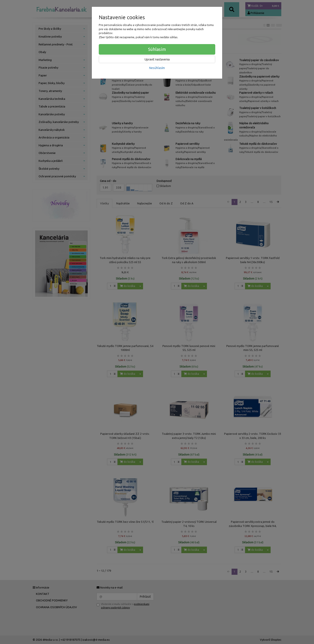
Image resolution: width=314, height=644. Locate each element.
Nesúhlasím (157, 68)
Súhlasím (157, 49)
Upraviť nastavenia (157, 59)
